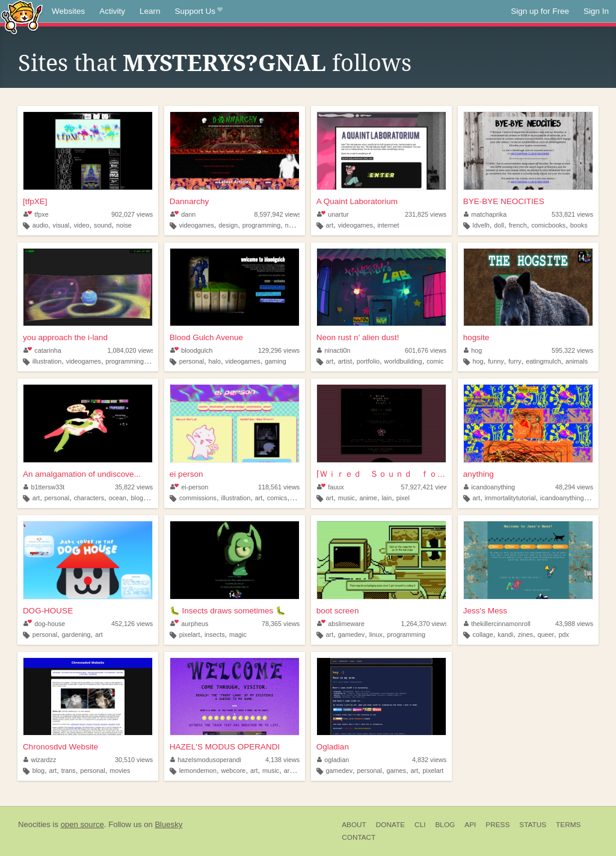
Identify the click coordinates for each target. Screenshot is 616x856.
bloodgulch (192, 350)
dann (183, 214)
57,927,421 (426, 487)
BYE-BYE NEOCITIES (504, 201)
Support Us (199, 11)
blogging (143, 498)
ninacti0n (334, 350)
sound (103, 225)
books (579, 225)
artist (345, 361)
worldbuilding (403, 361)
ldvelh (481, 225)
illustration (47, 361)
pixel (403, 498)
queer (546, 634)
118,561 (279, 487)
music (346, 498)
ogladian (333, 760)
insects (215, 634)
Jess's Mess (485, 611)
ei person (186, 474)
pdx (564, 634)
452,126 (132, 624)
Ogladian (333, 747)
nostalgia (298, 225)
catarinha (42, 350)
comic (435, 361)
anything (479, 474)
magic (238, 634)
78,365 (281, 624)
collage (483, 634)
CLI (420, 825)
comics (277, 498)
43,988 (574, 624)
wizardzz (40, 760)
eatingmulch (543, 361)
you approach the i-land (65, 337)
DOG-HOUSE (48, 611)
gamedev (351, 634)
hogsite (476, 337)
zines (525, 634)
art (330, 225)
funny (496, 361)
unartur (333, 214)
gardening (76, 634)
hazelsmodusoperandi (206, 760)
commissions (198, 498)
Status (533, 825)
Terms (568, 825)
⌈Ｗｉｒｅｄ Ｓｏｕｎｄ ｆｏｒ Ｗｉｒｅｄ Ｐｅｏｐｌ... (381, 474)
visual (61, 225)
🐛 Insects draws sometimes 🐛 (228, 611)
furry (515, 361)
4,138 (282, 760)
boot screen (338, 611)
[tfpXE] (35, 201)
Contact (359, 837)
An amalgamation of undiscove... (82, 474)
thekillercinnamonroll (497, 624)
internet (388, 225)
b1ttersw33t (44, 487)
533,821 (572, 214)
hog (473, 350)
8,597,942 (277, 214)
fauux (331, 487)
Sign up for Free (540, 11)
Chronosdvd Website (60, 747)
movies (120, 771)
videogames (197, 225)
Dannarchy (189, 201)
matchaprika (485, 214)
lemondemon (198, 771)
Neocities (34, 824)
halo (215, 361)
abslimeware (341, 624)
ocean (118, 498)
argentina (297, 771)
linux (376, 634)
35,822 (134, 487)
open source (82, 824)
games (396, 771)
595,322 (572, 350)
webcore (234, 771)
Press (497, 825)
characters (89, 498)
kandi (505, 634)
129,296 (279, 350)
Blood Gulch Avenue (206, 337)
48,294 (574, 487)
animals (577, 361)
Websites (68, 11)
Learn (150, 11)
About (354, 825)
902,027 (132, 214)
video (82, 225)
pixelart (190, 634)
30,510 (134, 760)
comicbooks (548, 225)
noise (124, 225)
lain (387, 498)
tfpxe (36, 214)
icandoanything (489, 487)
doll (499, 225)
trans (69, 771)
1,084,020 (131, 350)
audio (40, 225)
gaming (275, 361)
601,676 (426, 350)
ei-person (189, 487)
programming (262, 225)
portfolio (368, 361)
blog (38, 771)
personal (192, 361)
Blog (445, 825)
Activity (112, 11)
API (470, 825)
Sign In (596, 11)
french (518, 225)
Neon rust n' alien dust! (358, 337)
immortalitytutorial (510, 498)
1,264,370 (424, 624)
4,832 (429, 760)
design (228, 225)
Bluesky (168, 824)
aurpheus (189, 624)
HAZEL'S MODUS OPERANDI (225, 747)
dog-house (44, 624)
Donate (390, 825)
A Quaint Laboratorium (357, 201)
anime (368, 498)
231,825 (426, 214)
